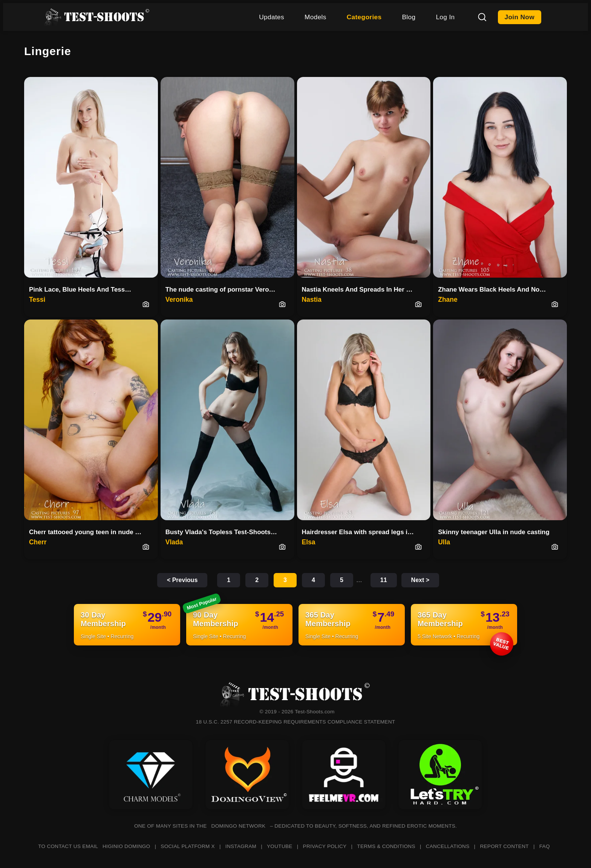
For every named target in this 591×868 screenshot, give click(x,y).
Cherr (38, 542)
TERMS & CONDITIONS (386, 846)
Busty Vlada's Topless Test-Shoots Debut (224, 532)
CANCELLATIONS (448, 846)
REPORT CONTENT (504, 846)
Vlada (174, 542)
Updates (272, 17)
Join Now (520, 17)
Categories (364, 17)
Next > (420, 580)
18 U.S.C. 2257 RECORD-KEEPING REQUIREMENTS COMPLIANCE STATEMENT (296, 722)
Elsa (309, 542)
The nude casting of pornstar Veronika (224, 290)
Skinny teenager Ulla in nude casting (494, 532)
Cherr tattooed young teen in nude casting (88, 532)
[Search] (482, 17)
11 (384, 580)
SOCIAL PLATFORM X (188, 846)
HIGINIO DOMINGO (126, 846)
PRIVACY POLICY (325, 846)
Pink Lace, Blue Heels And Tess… (80, 290)
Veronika (179, 300)
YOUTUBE (280, 846)
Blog (409, 17)
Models (315, 17)
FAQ (545, 846)
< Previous (182, 580)
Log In (445, 17)
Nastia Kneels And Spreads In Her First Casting (361, 290)
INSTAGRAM (241, 846)
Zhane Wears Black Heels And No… (492, 290)
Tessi (37, 300)
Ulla (444, 542)
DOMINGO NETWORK (239, 826)
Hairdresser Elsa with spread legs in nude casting (361, 532)
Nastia (312, 300)
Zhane (448, 300)
